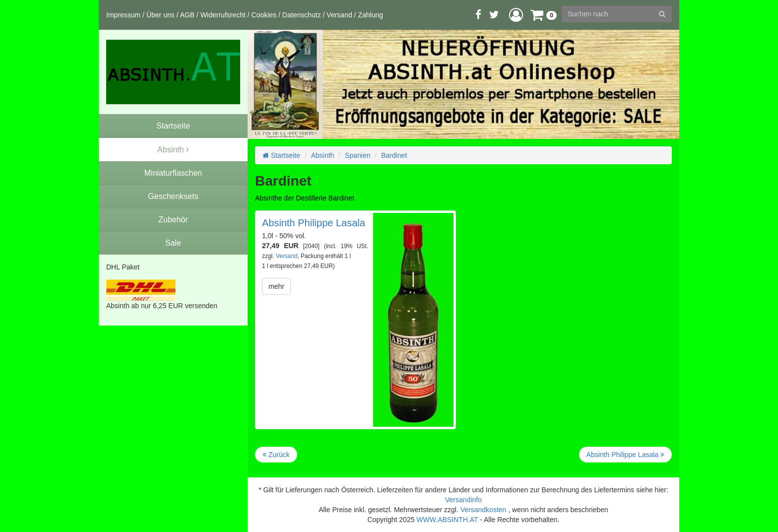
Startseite (281, 155)
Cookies (264, 15)
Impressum (123, 15)
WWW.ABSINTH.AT (447, 520)
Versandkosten (484, 510)
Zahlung (370, 15)
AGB (188, 15)
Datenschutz (302, 15)
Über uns (161, 15)
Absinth (323, 155)
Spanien (357, 155)
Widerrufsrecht (223, 15)
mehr (276, 286)
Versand (339, 15)
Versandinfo (463, 500)
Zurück (276, 455)
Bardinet (394, 155)
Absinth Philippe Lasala (314, 223)
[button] (516, 15)
